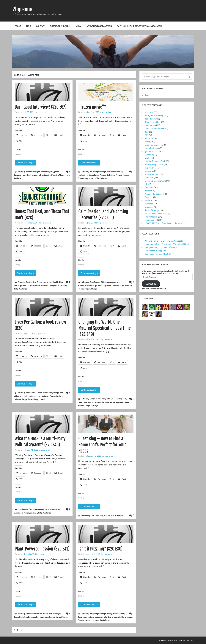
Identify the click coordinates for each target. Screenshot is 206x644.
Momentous (188, 640)
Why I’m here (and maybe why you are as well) (140, 26)
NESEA (148, 184)
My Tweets (146, 95)
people (148, 191)
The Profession (102, 178)
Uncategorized (151, 220)
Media (79, 26)
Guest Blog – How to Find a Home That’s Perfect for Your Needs (102, 445)
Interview (34, 175)
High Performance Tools (155, 161)
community (45, 172)
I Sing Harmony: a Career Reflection (161, 247)
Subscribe (151, 284)
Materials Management (60, 175)
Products (18, 178)
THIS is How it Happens (155, 251)
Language (128, 617)
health (56, 282)
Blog (28, 26)
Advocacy (21, 172)
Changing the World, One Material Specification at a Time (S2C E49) (104, 328)
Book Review (31, 282)
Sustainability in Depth (87, 178)
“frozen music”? (92, 107)
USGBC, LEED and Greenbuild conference (163, 223)
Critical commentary (115, 172)
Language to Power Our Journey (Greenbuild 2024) (167, 244)
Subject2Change (21, 289)
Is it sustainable (44, 175)
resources (149, 207)
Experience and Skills (60, 26)
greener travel (151, 151)
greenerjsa (42, 112)
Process (119, 175)
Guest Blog (99, 515)
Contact (40, 26)
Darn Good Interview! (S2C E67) (41, 107)
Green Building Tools (119, 399)
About (18, 26)
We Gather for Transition (99, 26)
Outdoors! (149, 187)
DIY (52, 172)
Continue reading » (25, 162)
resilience (34, 513)
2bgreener (23, 9)
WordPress (174, 640)
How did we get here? (94, 286)
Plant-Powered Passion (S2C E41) (42, 549)
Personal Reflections (107, 175)
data (108, 399)
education (149, 138)
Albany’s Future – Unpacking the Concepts (164, 241)
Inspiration (25, 175)
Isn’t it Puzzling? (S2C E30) (100, 549)
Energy (56, 393)
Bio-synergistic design (98, 172)
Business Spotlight (33, 172)
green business (88, 617)
